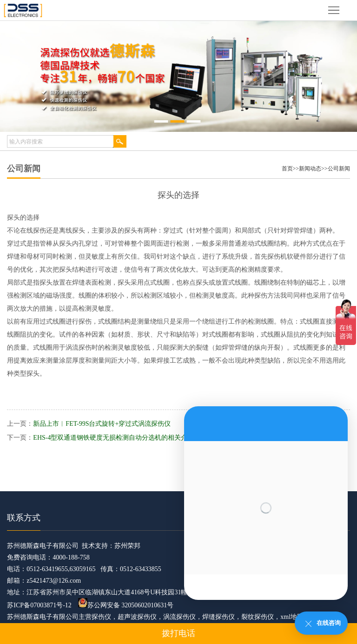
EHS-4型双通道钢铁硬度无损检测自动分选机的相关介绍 (113, 438)
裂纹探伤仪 (258, 617)
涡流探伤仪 (179, 617)
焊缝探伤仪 (218, 617)
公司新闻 (339, 169)
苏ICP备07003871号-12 (39, 605)
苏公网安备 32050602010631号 (126, 605)
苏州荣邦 (127, 546)
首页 (287, 169)
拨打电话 (178, 633)
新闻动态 (310, 169)
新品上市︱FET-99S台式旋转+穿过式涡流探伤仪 (102, 424)
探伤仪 (101, 617)
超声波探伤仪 (137, 617)
